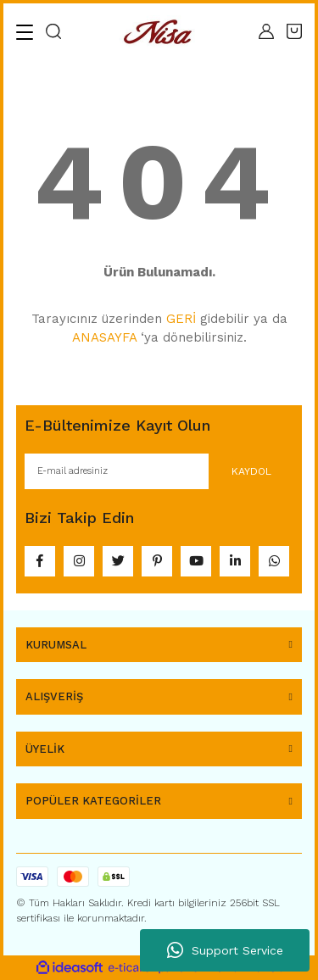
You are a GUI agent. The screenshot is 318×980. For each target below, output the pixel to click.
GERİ (181, 319)
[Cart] (294, 31)
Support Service (225, 950)
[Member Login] (266, 31)
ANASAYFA (104, 337)
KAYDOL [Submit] (251, 471)
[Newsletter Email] (159, 471)
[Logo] (160, 32)
